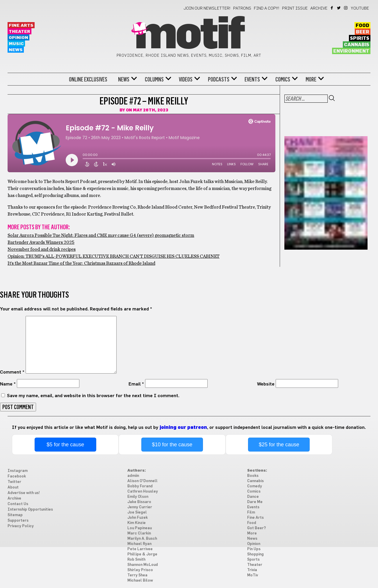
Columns (154, 79)
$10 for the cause (172, 445)
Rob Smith (136, 560)
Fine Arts (21, 25)
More (311, 79)
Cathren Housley (143, 492)
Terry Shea (137, 575)
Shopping (255, 554)
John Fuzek (138, 518)
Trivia (252, 570)
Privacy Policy (21, 526)
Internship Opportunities (30, 510)
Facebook (332, 8)
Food (362, 26)
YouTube (360, 8)
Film (251, 512)
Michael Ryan (139, 544)
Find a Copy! (267, 8)
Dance (253, 497)
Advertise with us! (24, 493)
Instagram (346, 8)
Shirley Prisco (140, 570)
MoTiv (253, 575)
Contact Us (18, 504)
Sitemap (15, 515)
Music (16, 44)
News (16, 50)
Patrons (242, 8)
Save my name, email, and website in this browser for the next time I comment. (93, 396)
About (13, 487)
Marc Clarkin (139, 533)
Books (253, 476)
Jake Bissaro (139, 502)
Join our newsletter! (207, 8)
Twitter (339, 8)
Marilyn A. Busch (142, 539)
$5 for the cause (65, 445)
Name (8, 384)
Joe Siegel (137, 512)
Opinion (18, 38)
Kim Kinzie (137, 523)
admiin (133, 476)
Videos (186, 79)
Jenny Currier (140, 507)
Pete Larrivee (140, 549)
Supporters (18, 521)
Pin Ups (254, 549)
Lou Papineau (140, 528)
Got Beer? (256, 528)
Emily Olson (138, 497)
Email (136, 384)
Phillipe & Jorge (142, 554)
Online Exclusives (88, 79)
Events (252, 79)
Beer (363, 32)
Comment (12, 372)
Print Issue (295, 8)
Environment (351, 51)
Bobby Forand (140, 486)
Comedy (255, 486)
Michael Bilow (140, 581)
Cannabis (357, 45)
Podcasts (219, 79)
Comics (283, 79)
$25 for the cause (279, 445)
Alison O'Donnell (142, 481)
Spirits (360, 38)
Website (266, 384)
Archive (319, 8)
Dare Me (255, 502)
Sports (253, 560)
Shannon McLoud (143, 565)
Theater (19, 32)
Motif (189, 35)
